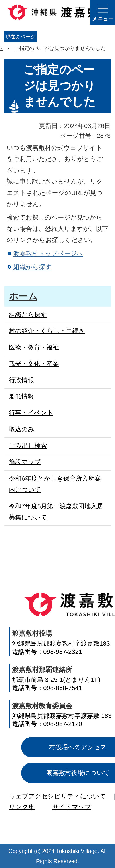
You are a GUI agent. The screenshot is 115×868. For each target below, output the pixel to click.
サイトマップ (72, 807)
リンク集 (22, 807)
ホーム (23, 296)
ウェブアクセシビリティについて (57, 796)
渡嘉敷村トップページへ (48, 254)
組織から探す (32, 267)
